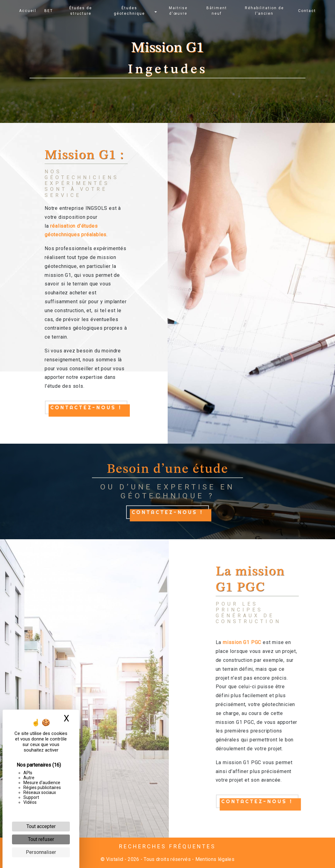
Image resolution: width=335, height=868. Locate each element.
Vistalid (115, 859)
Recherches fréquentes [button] (167, 846)
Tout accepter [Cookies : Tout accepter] (41, 826)
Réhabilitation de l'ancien (264, 11)
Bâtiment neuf (217, 11)
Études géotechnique (130, 11)
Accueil (28, 11)
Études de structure (81, 11)
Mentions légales (214, 859)
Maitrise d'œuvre (178, 11)
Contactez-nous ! (86, 407)
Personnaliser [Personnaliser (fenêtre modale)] (41, 852)
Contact (307, 11)
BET (49, 11)
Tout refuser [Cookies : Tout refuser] (41, 839)
